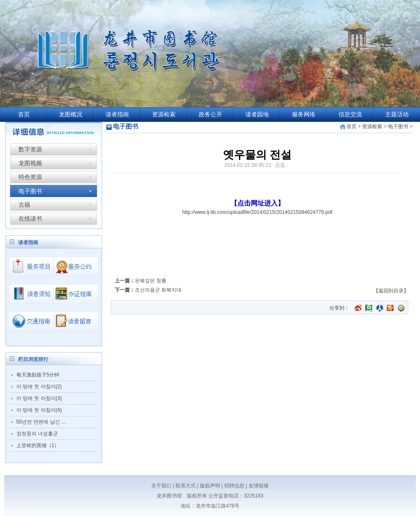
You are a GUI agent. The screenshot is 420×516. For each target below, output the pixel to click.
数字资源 (30, 149)
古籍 (24, 205)
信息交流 (350, 115)
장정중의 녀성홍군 (37, 434)
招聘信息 (234, 486)
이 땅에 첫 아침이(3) (39, 398)
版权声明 (210, 486)
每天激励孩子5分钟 (38, 375)
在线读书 (30, 219)
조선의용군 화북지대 (158, 290)
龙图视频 (30, 163)
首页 (24, 115)
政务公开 (210, 115)
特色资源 (30, 177)
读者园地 (257, 115)
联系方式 (186, 486)
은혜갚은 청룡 (151, 281)
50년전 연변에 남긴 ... (41, 422)
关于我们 (161, 486)
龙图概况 (71, 115)
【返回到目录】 (391, 291)
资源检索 (164, 115)
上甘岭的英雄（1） (38, 445)
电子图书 (30, 191)
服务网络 (304, 115)
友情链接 (259, 486)
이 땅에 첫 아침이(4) (39, 410)
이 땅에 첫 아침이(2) (39, 387)
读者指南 (117, 115)
